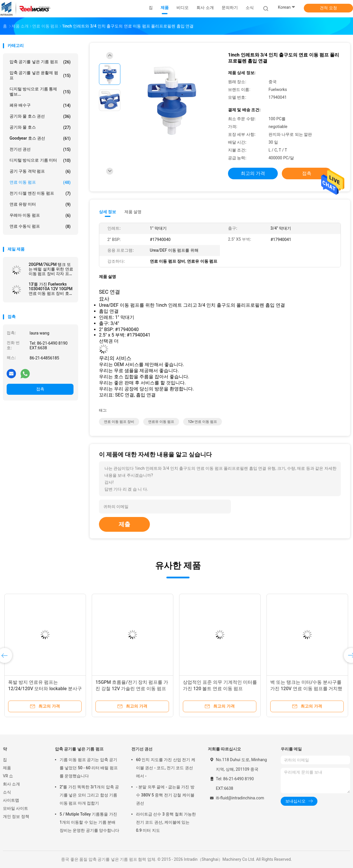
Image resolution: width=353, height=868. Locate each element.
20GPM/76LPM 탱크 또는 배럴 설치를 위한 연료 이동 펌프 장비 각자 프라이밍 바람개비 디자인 (51, 269)
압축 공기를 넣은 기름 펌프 (40, 62)
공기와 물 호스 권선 (40, 116)
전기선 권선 (40, 149)
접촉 (40, 389)
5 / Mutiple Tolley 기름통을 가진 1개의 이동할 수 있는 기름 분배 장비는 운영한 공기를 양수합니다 (89, 822)
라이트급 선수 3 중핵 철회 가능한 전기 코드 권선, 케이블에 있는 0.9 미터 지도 (166, 822)
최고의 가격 (253, 173)
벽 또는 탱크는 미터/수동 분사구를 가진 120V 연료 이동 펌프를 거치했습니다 (306, 689)
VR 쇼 (8, 776)
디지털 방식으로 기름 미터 (40, 160)
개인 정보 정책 (16, 816)
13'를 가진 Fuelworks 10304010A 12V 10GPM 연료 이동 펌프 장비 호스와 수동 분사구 (51, 289)
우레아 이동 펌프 (40, 215)
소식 (7, 792)
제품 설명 (133, 212)
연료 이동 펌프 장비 (119, 422)
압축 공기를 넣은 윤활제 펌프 (40, 75)
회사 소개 (11, 784)
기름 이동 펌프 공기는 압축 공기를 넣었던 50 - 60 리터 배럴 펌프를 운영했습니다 (89, 768)
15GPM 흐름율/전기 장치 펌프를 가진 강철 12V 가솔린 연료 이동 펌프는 (132, 689)
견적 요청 (328, 8)
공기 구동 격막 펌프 (40, 171)
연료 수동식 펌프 (40, 226)
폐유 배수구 (40, 105)
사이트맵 (11, 800)
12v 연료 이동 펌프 (203, 422)
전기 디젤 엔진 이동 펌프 (40, 193)
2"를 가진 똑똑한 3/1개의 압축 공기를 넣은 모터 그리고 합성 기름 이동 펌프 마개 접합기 (89, 795)
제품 (7, 768)
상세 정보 (108, 212)
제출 (124, 524)
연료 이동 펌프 (40, 182)
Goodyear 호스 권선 (40, 138)
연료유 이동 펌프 (161, 422)
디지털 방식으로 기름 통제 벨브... (40, 92)
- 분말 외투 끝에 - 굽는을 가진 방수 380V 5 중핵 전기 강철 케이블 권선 (165, 795)
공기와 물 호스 (40, 127)
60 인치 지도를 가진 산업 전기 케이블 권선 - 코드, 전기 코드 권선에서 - (166, 768)
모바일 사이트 (15, 808)
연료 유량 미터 (40, 204)
